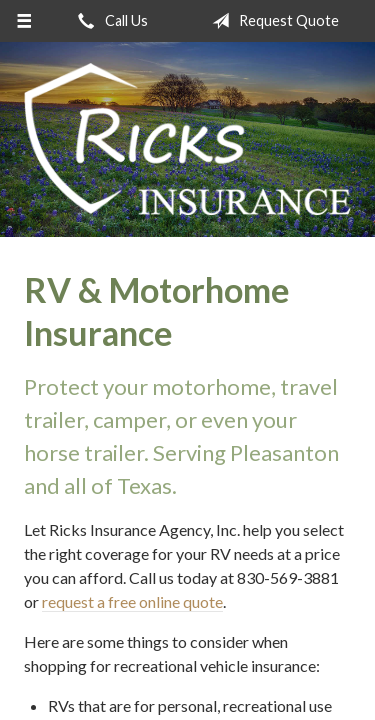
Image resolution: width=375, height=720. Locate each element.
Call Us (109, 21)
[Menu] (24, 21)
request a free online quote (132, 601)
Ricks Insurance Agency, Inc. (187, 139)
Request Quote (271, 21)
